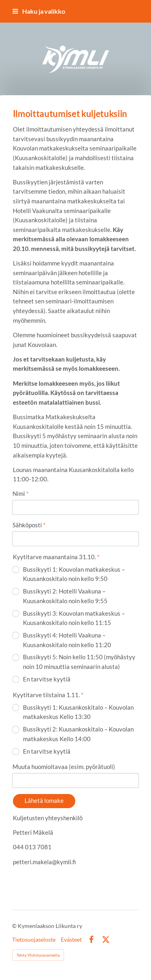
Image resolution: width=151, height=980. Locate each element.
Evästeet (71, 940)
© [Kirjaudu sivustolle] (15, 926)
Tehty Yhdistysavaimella (38, 955)
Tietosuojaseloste (34, 940)
